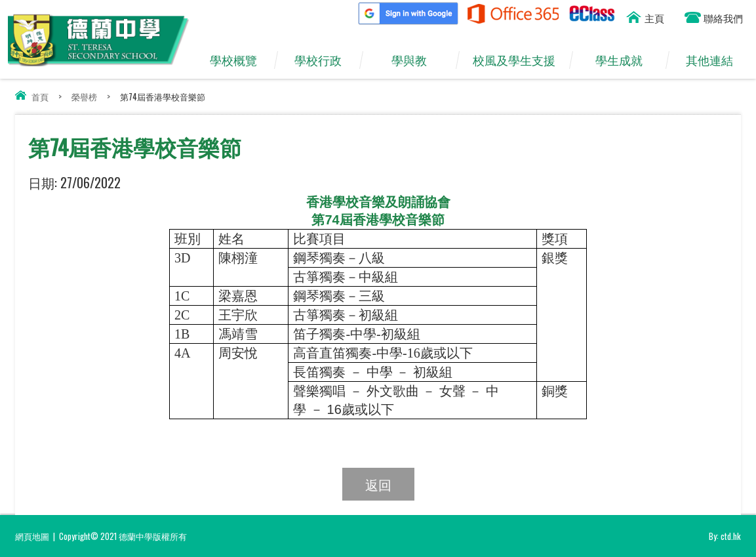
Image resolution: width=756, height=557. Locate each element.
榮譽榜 (84, 96)
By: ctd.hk (725, 536)
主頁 (654, 18)
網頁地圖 (32, 536)
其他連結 (716, 60)
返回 (378, 484)
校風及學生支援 (520, 60)
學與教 (415, 60)
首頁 (40, 96)
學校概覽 (239, 60)
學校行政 (325, 60)
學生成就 (625, 60)
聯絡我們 (723, 18)
